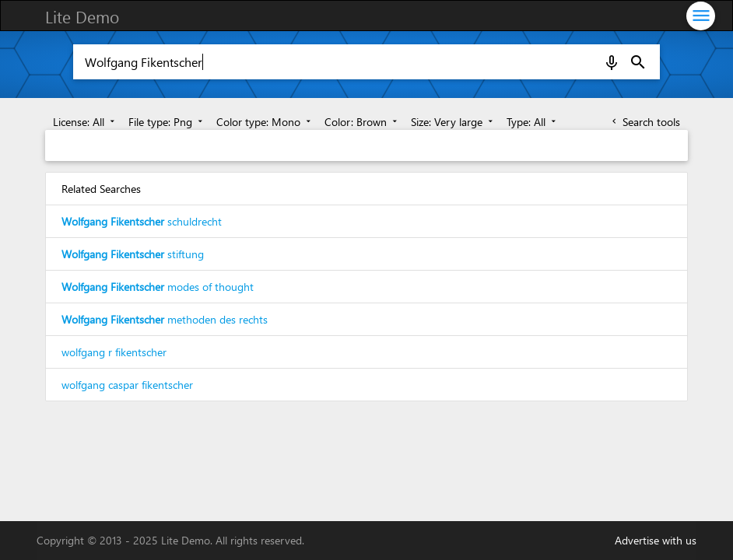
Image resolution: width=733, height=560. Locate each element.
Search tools (645, 122)
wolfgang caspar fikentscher (127, 385)
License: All (85, 122)
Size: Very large (453, 122)
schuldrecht (142, 221)
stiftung (133, 254)
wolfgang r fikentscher (114, 352)
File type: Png (167, 122)
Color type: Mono (265, 122)
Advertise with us (656, 540)
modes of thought (158, 287)
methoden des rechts (165, 319)
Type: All (533, 122)
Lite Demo (82, 16)
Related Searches (101, 189)
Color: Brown (362, 122)
